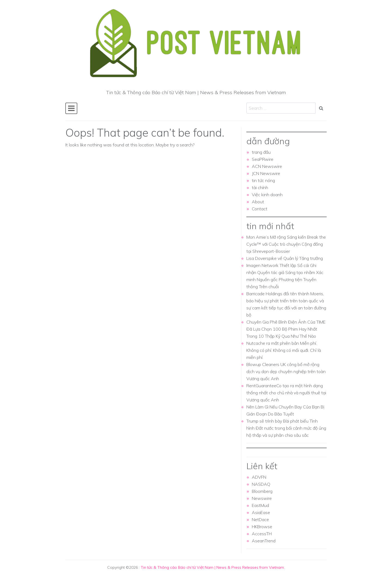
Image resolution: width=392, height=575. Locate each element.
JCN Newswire (266, 173)
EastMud (260, 505)
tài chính (260, 187)
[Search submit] (321, 108)
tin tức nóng (263, 180)
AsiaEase (261, 512)
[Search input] (281, 108)
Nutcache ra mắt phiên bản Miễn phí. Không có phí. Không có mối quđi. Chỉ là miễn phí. (284, 350)
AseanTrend (264, 541)
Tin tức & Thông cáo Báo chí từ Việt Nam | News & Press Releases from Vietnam (212, 567)
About (258, 202)
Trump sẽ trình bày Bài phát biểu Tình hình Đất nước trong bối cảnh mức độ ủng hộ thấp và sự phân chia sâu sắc (286, 428)
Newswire (262, 498)
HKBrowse (262, 527)
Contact (260, 209)
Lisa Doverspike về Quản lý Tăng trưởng (285, 258)
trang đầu (261, 152)
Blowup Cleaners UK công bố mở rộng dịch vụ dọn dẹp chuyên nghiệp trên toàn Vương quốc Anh (286, 371)
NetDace (260, 519)
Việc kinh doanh (267, 195)
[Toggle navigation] (71, 108)
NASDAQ (261, 484)
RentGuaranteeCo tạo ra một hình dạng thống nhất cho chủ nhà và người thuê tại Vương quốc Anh (286, 393)
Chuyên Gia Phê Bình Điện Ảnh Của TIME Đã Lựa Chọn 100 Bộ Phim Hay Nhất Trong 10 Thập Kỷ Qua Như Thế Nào (286, 329)
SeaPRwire (263, 159)
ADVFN (259, 477)
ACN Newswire (267, 166)
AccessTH (262, 534)
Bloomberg (262, 491)
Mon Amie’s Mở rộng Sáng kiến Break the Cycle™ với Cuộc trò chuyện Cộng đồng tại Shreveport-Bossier (286, 244)
